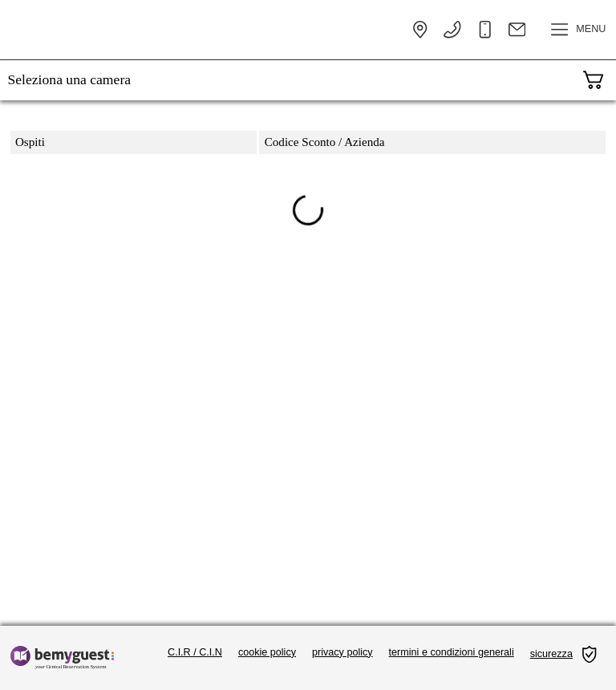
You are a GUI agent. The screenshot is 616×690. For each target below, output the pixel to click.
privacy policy (342, 652)
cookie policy (267, 652)
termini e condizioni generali (452, 652)
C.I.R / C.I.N (195, 652)
